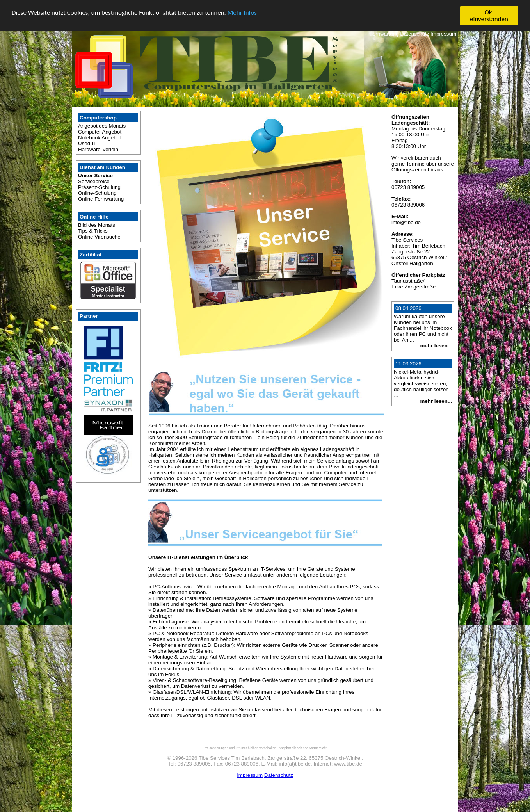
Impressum (443, 33)
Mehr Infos (242, 12)
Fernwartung (384, 33)
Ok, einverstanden (489, 15)
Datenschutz (414, 33)
